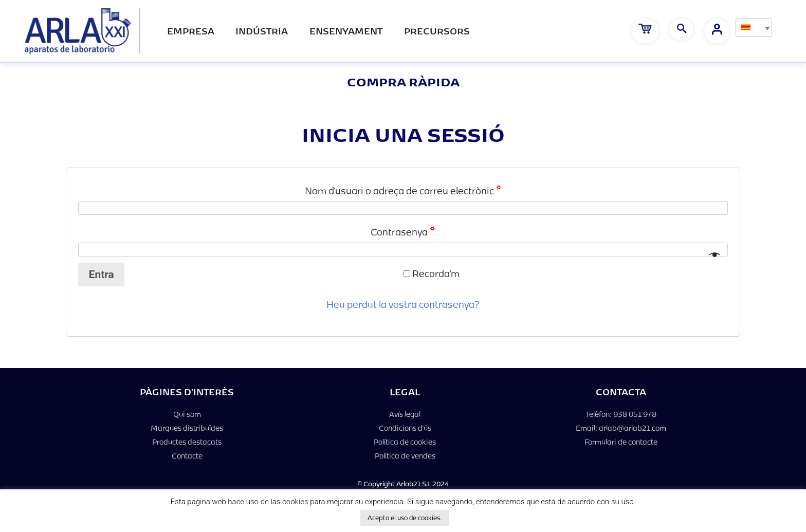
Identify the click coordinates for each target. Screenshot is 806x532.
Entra (102, 274)
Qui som (187, 414)
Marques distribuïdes (187, 428)
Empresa (191, 31)
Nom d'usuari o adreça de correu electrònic (403, 190)
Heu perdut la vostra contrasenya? (403, 304)
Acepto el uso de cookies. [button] (405, 518)
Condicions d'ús (405, 428)
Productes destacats (187, 442)
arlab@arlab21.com (633, 428)
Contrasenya (403, 231)
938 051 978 (635, 414)
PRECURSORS (437, 31)
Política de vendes (405, 456)
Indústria (262, 31)
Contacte (187, 456)
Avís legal (405, 414)
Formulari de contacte (621, 442)
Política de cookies (405, 442)
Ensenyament (346, 31)
